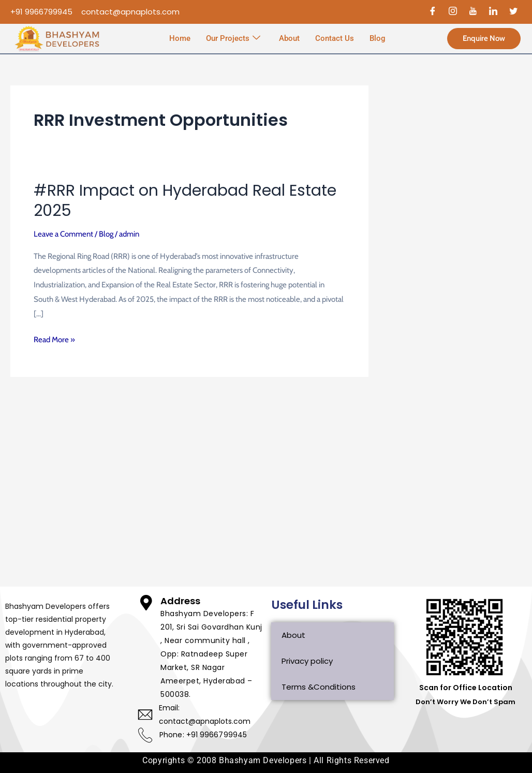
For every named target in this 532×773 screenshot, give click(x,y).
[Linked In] (493, 12)
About (289, 38)
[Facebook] (433, 12)
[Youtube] (473, 12)
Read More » (54, 339)
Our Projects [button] (233, 39)
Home (180, 38)
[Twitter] (513, 12)
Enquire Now (484, 38)
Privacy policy (307, 661)
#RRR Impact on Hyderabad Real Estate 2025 (185, 201)
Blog (378, 38)
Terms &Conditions (319, 687)
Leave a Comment (63, 234)
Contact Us (335, 38)
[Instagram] (453, 12)
